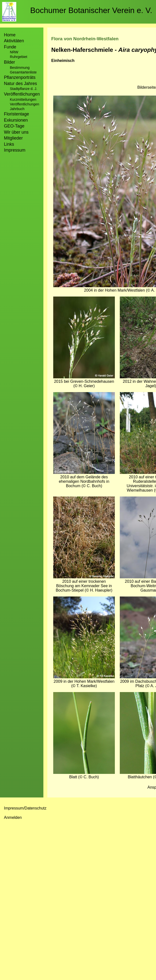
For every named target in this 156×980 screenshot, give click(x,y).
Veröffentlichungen (25, 104)
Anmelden (13, 817)
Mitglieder (13, 138)
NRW (14, 52)
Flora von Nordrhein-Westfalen (85, 39)
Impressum (15, 150)
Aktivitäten (14, 41)
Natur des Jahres (20, 84)
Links (9, 144)
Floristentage (17, 114)
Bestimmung (20, 68)
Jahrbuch (17, 109)
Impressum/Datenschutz (25, 808)
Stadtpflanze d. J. (24, 89)
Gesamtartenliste (23, 72)
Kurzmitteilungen (23, 99)
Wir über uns (16, 132)
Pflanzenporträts (20, 77)
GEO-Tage (14, 126)
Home (10, 35)
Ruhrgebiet (18, 57)
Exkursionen (16, 120)
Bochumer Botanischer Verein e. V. (91, 10)
